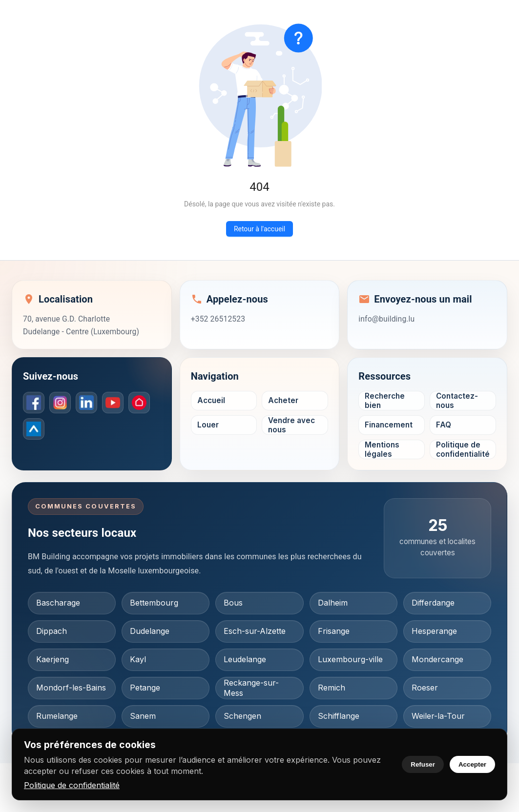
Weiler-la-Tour (438, 716)
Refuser (423, 764)
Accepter (472, 764)
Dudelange (150, 631)
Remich (332, 688)
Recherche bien (385, 401)
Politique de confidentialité (72, 785)
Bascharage (58, 603)
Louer (208, 425)
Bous (233, 603)
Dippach (52, 631)
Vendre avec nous (291, 425)
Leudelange (245, 659)
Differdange (433, 603)
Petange (145, 688)
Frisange (334, 631)
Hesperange (434, 631)
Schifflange (339, 716)
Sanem (143, 716)
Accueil (211, 400)
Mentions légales (382, 449)
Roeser (425, 688)
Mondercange (437, 659)
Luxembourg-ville (350, 659)
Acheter (283, 400)
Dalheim (333, 603)
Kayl (138, 659)
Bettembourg (154, 603)
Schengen (242, 716)
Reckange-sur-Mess (251, 688)
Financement (389, 425)
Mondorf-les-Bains (71, 688)
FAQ (444, 425)
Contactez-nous (457, 401)
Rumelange (57, 716)
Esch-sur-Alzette (255, 631)
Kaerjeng (52, 659)
